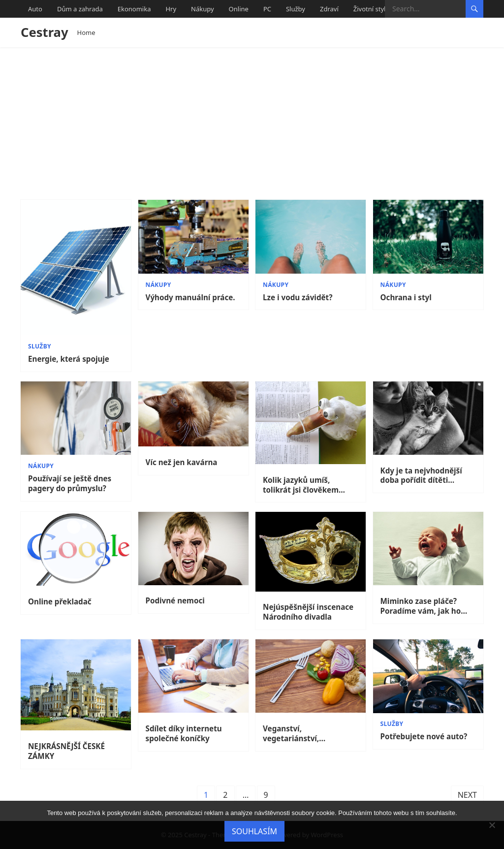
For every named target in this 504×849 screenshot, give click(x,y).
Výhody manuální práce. (190, 298)
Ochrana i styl (406, 298)
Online (239, 9)
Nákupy (203, 9)
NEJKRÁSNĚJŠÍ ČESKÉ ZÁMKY (66, 751)
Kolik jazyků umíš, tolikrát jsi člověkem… (304, 485)
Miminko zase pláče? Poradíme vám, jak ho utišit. (421, 606)
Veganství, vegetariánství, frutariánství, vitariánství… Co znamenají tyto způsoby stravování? (307, 734)
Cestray (45, 32)
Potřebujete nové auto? (424, 737)
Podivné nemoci (175, 601)
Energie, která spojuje (69, 359)
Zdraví (329, 9)
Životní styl (370, 9)
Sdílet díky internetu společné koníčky (184, 734)
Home (86, 32)
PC (267, 9)
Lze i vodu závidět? (298, 298)
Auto (35, 9)
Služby (296, 9)
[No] (492, 825)
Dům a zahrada (80, 9)
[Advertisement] (252, 121)
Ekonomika (134, 9)
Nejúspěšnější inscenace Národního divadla (308, 612)
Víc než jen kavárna (182, 462)
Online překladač (60, 602)
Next (467, 795)
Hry (171, 9)
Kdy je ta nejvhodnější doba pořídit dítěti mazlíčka (421, 476)
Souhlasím (254, 831)
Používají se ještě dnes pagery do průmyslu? (70, 484)
